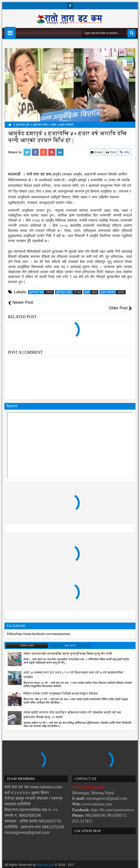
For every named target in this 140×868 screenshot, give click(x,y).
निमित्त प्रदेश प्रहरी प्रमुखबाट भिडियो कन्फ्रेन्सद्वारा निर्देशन (61, 688)
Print (112, 152)
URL (126, 152)
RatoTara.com (47, 859)
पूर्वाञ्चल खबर (69, 292)
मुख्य (91, 292)
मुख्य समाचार (113, 292)
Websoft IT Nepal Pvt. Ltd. (43, 864)
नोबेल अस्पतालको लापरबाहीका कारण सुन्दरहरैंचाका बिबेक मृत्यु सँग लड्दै (68, 648)
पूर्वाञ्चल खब (41, 292)
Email (97, 152)
